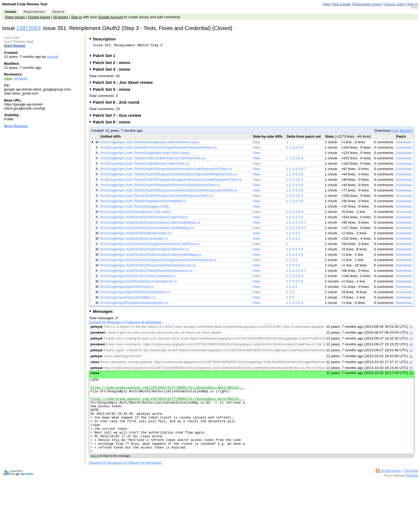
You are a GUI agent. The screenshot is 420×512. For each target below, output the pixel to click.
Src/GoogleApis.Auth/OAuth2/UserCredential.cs (138, 278)
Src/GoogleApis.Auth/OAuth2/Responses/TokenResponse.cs (148, 267)
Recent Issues (391, 488)
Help (326, 4)
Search (58, 12)
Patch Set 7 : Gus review (119, 117)
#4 (411, 346)
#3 (411, 340)
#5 (411, 352)
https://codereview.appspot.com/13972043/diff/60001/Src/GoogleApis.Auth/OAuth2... (168, 391)
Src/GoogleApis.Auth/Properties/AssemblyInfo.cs (138, 283)
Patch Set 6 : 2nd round (118, 104)
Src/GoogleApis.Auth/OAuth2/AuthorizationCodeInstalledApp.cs (150, 224)
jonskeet (21, 78)
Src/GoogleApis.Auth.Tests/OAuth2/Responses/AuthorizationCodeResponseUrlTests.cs (169, 192)
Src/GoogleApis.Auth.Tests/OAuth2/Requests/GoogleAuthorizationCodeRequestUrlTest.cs (171, 181)
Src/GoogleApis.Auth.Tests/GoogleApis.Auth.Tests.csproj (145, 154)
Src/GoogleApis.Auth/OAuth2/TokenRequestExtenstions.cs (146, 272)
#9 (411, 374)
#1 (411, 328)
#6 (411, 358)
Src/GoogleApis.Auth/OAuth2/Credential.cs (134, 240)
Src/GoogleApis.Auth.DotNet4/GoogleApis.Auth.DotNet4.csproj (149, 144)
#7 (411, 364)
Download (404, 144)
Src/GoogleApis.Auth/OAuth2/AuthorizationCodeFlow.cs (144, 219)
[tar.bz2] (406, 132)
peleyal (52, 57)
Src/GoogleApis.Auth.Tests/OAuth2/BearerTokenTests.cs (145, 165)
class (8, 78)
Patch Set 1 (106, 57)
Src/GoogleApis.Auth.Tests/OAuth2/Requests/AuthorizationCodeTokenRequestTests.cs (168, 176)
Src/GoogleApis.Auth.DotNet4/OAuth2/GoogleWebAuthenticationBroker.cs (158, 149)
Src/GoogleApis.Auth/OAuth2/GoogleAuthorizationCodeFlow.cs (150, 245)
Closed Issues (39, 17)
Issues (11, 12)
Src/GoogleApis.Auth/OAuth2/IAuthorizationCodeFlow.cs (145, 251)
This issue (411, 488)
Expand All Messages (106, 324)
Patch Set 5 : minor (114, 91)
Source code (394, 4)
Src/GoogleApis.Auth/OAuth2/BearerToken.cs (136, 235)
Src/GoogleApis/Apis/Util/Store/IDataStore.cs (135, 294)
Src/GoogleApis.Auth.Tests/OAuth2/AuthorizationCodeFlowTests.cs (153, 160)
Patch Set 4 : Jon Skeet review (125, 84)
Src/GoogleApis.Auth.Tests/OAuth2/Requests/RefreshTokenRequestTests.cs (160, 187)
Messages (103, 313)
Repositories (34, 12)
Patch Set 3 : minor (114, 71)
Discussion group (368, 4)
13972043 (28, 28)
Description (104, 39)
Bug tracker (342, 4)
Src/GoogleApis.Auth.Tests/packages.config (134, 208)
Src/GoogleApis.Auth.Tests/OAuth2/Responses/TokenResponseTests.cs (157, 197)
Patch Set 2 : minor (114, 64)
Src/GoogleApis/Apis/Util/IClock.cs (127, 288)
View (256, 144)
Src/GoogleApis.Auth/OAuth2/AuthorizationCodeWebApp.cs (147, 229)
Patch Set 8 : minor (114, 124)
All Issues (60, 17)
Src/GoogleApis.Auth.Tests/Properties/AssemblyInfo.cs (143, 203)
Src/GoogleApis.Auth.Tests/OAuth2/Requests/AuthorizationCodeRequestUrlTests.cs (166, 170)
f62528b (412, 493)
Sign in (412, 4)
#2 (411, 334)
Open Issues (15, 17)
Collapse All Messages (143, 324)
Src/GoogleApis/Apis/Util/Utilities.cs (128, 299)
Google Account (111, 17)
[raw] (395, 132)
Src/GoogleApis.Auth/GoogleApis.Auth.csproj (135, 213)
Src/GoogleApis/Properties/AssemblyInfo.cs (134, 304)
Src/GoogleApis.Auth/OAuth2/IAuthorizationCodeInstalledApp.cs (151, 256)
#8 (411, 369)
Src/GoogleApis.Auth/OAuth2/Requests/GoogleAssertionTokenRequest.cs (158, 261)
